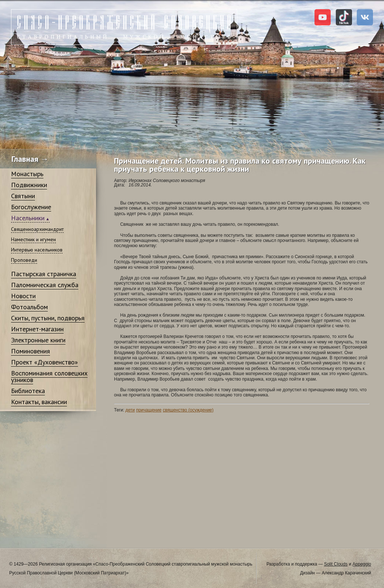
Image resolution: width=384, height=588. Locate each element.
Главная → (30, 159)
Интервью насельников (37, 250)
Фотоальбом (29, 307)
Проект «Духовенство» (45, 362)
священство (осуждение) (188, 410)
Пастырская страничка (44, 274)
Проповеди (24, 260)
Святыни (23, 196)
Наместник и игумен (33, 239)
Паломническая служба (45, 285)
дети (130, 410)
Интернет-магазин (37, 329)
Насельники (28, 218)
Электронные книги (38, 340)
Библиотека (28, 391)
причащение (149, 410)
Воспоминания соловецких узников (49, 376)
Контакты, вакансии (39, 402)
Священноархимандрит (37, 229)
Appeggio (362, 564)
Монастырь (27, 174)
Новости (23, 296)
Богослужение (31, 207)
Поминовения (31, 351)
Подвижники (29, 185)
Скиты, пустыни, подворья (48, 318)
